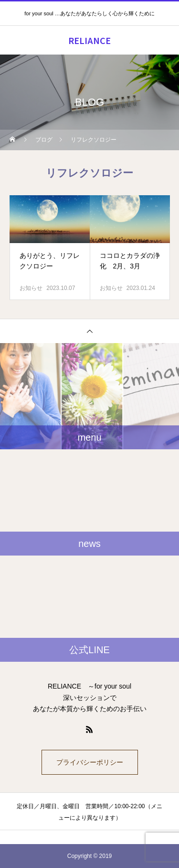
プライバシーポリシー (90, 762)
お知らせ (31, 288)
